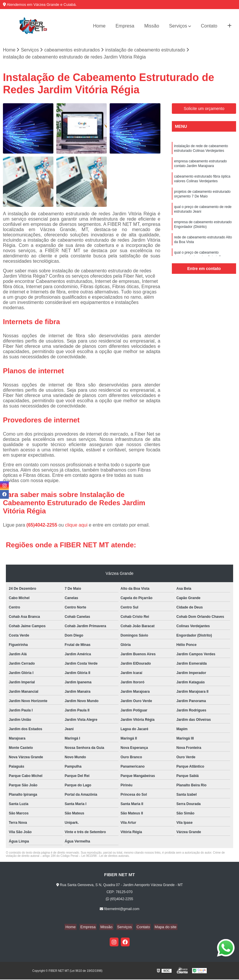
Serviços (178, 26)
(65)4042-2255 (42, 526)
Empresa (125, 26)
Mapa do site (161, 927)
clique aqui (76, 526)
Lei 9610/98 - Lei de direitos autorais (105, 856)
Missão (152, 26)
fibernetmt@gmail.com (120, 909)
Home (99, 26)
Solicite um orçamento (204, 109)
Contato (209, 26)
